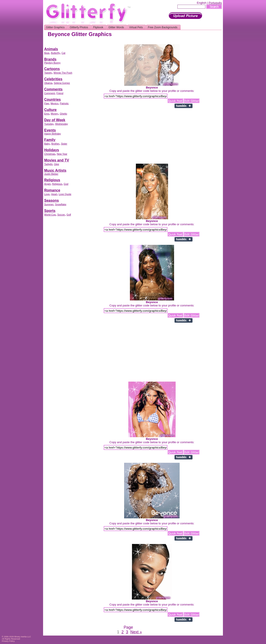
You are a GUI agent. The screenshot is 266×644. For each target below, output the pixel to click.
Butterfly (55, 53)
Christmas (50, 154)
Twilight (48, 164)
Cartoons (52, 69)
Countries (53, 100)
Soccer (61, 215)
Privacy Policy (8, 641)
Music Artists (55, 170)
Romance (52, 190)
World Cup (50, 215)
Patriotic (64, 103)
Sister (64, 144)
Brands (50, 59)
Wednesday (62, 124)
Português (215, 3)
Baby (47, 144)
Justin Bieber (51, 174)
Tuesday (49, 124)
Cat (63, 53)
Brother (55, 144)
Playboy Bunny (52, 63)
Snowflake (61, 204)
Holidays (52, 150)
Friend (60, 93)
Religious (52, 180)
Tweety (48, 73)
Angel (47, 184)
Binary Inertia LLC (23, 637)
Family (50, 140)
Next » (136, 632)
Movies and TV (57, 160)
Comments (53, 89)
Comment (50, 93)
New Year (62, 154)
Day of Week (55, 120)
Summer (49, 204)
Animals (51, 49)
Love (47, 194)
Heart (54, 194)
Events (50, 130)
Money (55, 114)
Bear (47, 53)
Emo (47, 114)
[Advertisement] (141, 43)
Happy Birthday (53, 134)
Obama (48, 83)
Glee (57, 164)
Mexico (55, 103)
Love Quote (65, 194)
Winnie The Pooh (63, 73)
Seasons (52, 200)
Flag (47, 103)
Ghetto (63, 114)
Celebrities (53, 79)
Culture (50, 110)
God (66, 184)
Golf (69, 215)
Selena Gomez (62, 83)
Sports (50, 211)
